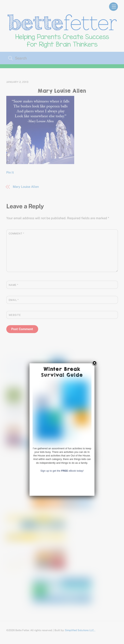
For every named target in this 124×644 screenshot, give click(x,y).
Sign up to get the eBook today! (62, 585)
